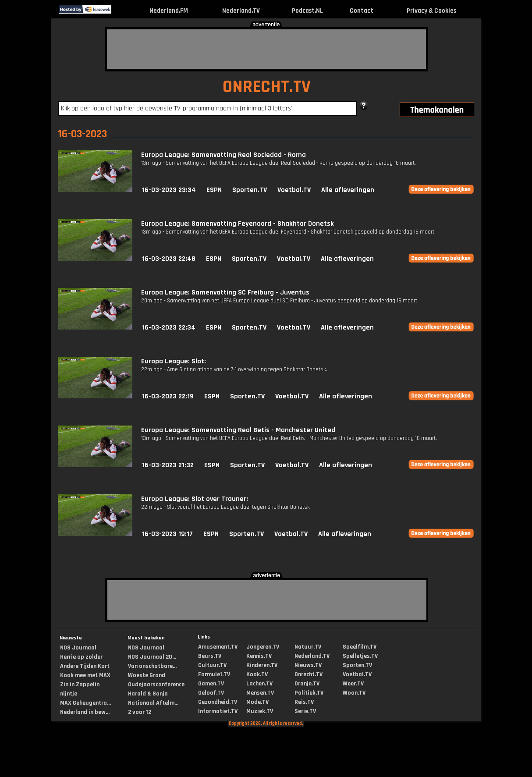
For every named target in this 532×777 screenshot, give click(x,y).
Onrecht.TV (309, 674)
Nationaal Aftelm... (153, 703)
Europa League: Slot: (174, 361)
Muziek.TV (260, 711)
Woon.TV (354, 693)
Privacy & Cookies (431, 11)
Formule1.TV (214, 674)
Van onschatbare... (152, 666)
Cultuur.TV (212, 665)
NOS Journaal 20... (152, 657)
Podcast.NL (307, 11)
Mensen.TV (260, 693)
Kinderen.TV (262, 665)
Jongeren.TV (263, 647)
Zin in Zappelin (80, 685)
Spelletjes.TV (360, 656)
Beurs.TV (210, 656)
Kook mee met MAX (85, 675)
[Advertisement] (266, 49)
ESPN (214, 190)
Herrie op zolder (81, 657)
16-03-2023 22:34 (169, 328)
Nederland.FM (169, 11)
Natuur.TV (308, 647)
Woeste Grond (147, 675)
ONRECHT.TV (267, 87)
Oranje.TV (307, 684)
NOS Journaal (78, 648)
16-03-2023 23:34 (169, 190)
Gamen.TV (211, 684)
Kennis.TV (259, 656)
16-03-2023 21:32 (168, 465)
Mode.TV (257, 702)
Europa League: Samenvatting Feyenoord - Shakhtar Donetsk (238, 224)
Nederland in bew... (85, 712)
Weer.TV (353, 684)
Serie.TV (305, 711)
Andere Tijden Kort (85, 666)
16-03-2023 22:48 (169, 259)
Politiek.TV (309, 693)
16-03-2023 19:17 (167, 534)
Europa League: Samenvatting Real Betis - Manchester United (238, 430)
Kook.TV (257, 674)
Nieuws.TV (308, 665)
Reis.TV (304, 702)
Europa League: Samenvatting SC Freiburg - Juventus (225, 293)
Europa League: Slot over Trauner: (195, 499)
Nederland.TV (241, 11)
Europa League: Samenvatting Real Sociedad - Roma (223, 155)
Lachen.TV (259, 684)
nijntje (69, 694)
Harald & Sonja (148, 694)
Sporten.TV (250, 190)
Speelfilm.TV (360, 647)
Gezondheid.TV (218, 702)
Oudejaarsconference (156, 685)
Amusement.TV (218, 647)
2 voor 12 (140, 712)
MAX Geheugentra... (85, 703)
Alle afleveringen (348, 190)
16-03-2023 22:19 (168, 396)
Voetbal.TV (294, 190)
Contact (362, 11)
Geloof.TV (211, 693)
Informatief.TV (218, 711)
